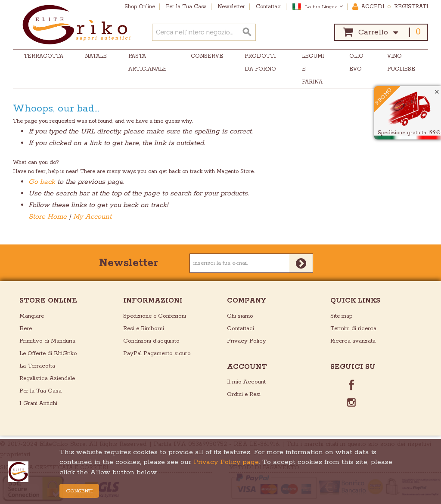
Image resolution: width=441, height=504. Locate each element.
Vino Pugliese (401, 63)
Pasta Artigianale (148, 63)
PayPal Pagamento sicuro (157, 354)
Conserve (207, 56)
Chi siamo (240, 316)
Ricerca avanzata (353, 341)
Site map (342, 316)
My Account (92, 217)
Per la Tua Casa (40, 391)
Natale (96, 56)
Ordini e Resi (244, 394)
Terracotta (43, 56)
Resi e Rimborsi (144, 329)
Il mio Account (246, 382)
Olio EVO (356, 63)
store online (48, 301)
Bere (26, 329)
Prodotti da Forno (260, 63)
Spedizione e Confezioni (155, 316)
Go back (42, 182)
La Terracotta (37, 366)
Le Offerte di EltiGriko (48, 354)
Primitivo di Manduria (47, 341)
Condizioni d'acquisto (151, 341)
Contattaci (241, 329)
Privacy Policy (247, 341)
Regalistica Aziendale (47, 379)
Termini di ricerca (353, 329)
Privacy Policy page (226, 462)
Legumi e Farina (313, 69)
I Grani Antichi (38, 404)
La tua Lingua (324, 7)
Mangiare (32, 316)
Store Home (48, 217)
